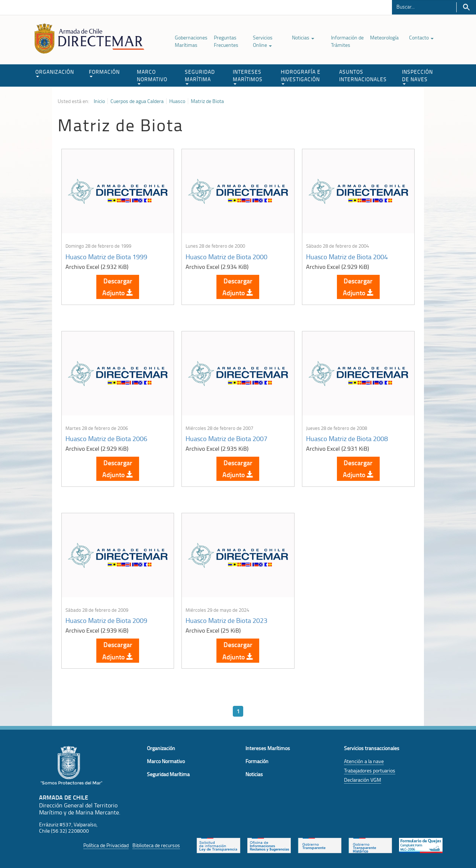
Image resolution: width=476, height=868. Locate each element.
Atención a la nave (364, 761)
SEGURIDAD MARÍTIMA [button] (200, 76)
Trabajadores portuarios (370, 770)
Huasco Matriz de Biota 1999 (106, 257)
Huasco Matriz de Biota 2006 (106, 438)
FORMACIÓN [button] (104, 73)
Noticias (303, 37)
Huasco (177, 101)
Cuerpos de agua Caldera (137, 101)
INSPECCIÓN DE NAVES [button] (417, 76)
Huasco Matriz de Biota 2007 (226, 438)
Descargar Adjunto (118, 287)
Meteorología (384, 37)
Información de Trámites (347, 41)
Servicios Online (263, 41)
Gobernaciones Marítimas (191, 41)
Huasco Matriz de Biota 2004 (347, 257)
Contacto (421, 37)
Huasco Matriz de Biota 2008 (347, 438)
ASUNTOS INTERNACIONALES (363, 75)
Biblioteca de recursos (156, 845)
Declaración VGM (363, 780)
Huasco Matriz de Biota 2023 (226, 620)
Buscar (466, 7)
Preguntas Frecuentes (226, 41)
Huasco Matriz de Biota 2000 (226, 257)
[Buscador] (424, 6)
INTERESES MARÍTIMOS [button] (248, 76)
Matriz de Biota (207, 101)
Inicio (99, 101)
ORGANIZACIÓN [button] (55, 73)
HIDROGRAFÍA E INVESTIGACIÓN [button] (301, 76)
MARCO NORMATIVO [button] (152, 76)
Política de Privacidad (106, 845)
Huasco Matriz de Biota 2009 (106, 620)
